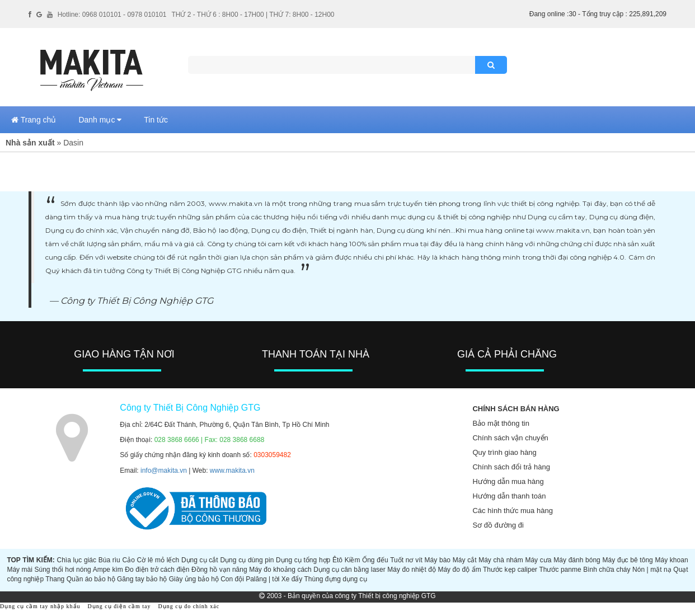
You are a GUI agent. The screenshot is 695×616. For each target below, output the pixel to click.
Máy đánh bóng (577, 560)
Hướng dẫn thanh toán (509, 496)
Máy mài (20, 570)
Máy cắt (465, 560)
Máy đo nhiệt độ (412, 570)
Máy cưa (538, 560)
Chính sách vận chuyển (510, 438)
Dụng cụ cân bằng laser (349, 570)
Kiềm (353, 560)
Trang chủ (34, 120)
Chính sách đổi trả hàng (511, 467)
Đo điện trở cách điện (157, 570)
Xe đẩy (292, 579)
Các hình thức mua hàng (512, 511)
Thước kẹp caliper (510, 570)
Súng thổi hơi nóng (62, 570)
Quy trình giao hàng (504, 452)
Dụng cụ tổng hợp (303, 560)
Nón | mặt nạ (652, 570)
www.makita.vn (232, 471)
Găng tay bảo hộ (142, 579)
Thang (55, 579)
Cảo (129, 560)
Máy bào (438, 560)
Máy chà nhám (501, 560)
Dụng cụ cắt (200, 560)
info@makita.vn (164, 471)
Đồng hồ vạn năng (219, 570)
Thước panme (560, 570)
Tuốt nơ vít (406, 560)
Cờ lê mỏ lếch (158, 560)
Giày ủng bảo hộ (194, 579)
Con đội (232, 579)
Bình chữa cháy (607, 570)
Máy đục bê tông (628, 560)
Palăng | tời (262, 579)
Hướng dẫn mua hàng (508, 481)
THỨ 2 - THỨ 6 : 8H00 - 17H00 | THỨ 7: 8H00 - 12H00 (253, 15)
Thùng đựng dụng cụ (336, 579)
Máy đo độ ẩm (459, 570)
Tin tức (156, 120)
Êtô (337, 560)
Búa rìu (109, 560)
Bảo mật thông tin (501, 423)
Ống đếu (375, 560)
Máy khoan (671, 560)
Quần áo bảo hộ (91, 579)
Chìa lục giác (76, 560)
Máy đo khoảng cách (280, 570)
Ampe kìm (108, 570)
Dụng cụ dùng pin (247, 560)
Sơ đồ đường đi (498, 525)
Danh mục (100, 120)
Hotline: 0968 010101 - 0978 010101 (112, 15)
